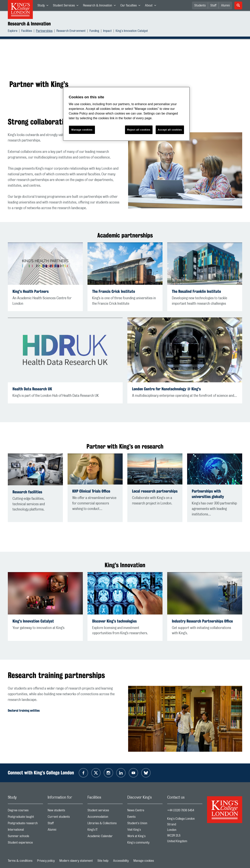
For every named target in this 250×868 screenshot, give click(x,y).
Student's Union (145, 824)
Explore (13, 31)
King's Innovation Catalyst (132, 31)
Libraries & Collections (105, 824)
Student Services (67, 6)
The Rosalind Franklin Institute (196, 291)
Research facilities (27, 492)
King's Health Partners (31, 291)
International (25, 831)
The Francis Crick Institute (114, 291)
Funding (94, 31)
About (152, 6)
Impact (107, 31)
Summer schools (25, 837)
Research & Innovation (100, 6)
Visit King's (145, 831)
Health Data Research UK (32, 389)
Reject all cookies (139, 130)
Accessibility (121, 861)
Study (44, 6)
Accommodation (105, 818)
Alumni (225, 5)
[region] (126, 114)
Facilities (27, 31)
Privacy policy (46, 861)
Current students (65, 818)
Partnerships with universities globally (208, 494)
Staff (213, 5)
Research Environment (71, 31)
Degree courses (25, 811)
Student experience (25, 843)
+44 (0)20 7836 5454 (181, 810)
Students (200, 5)
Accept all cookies (170, 130)
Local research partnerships (155, 491)
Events (145, 818)
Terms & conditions (20, 861)
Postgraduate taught (25, 818)
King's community (145, 843)
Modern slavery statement (76, 861)
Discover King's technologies (114, 621)
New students (65, 811)
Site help (103, 861)
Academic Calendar (105, 837)
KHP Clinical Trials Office (91, 491)
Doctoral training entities (24, 711)
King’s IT (105, 831)
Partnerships (44, 31)
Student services (105, 811)
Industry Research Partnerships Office (202, 621)
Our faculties (131, 6)
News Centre (145, 811)
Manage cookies (144, 861)
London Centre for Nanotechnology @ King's (166, 389)
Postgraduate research (25, 824)
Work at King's (145, 837)
